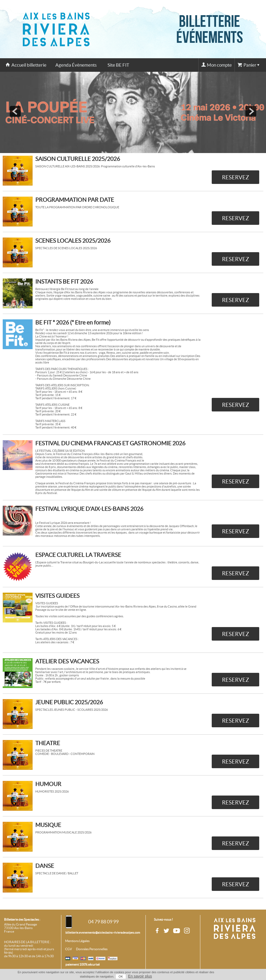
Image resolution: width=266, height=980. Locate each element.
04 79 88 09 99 (103, 922)
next (251, 111)
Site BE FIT (118, 65)
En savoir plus (140, 976)
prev (15, 111)
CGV (69, 949)
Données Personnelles (92, 949)
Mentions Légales (77, 941)
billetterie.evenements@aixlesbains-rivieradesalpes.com (103, 933)
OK (121, 976)
